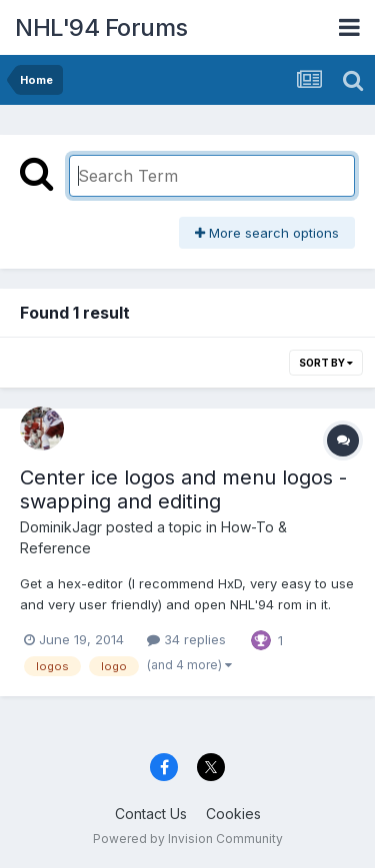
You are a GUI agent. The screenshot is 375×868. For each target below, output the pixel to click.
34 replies (186, 639)
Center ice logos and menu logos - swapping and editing (183, 489)
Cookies (233, 814)
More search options (267, 233)
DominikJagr (61, 527)
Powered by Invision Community (188, 839)
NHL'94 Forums (101, 27)
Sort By (326, 363)
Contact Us (151, 814)
